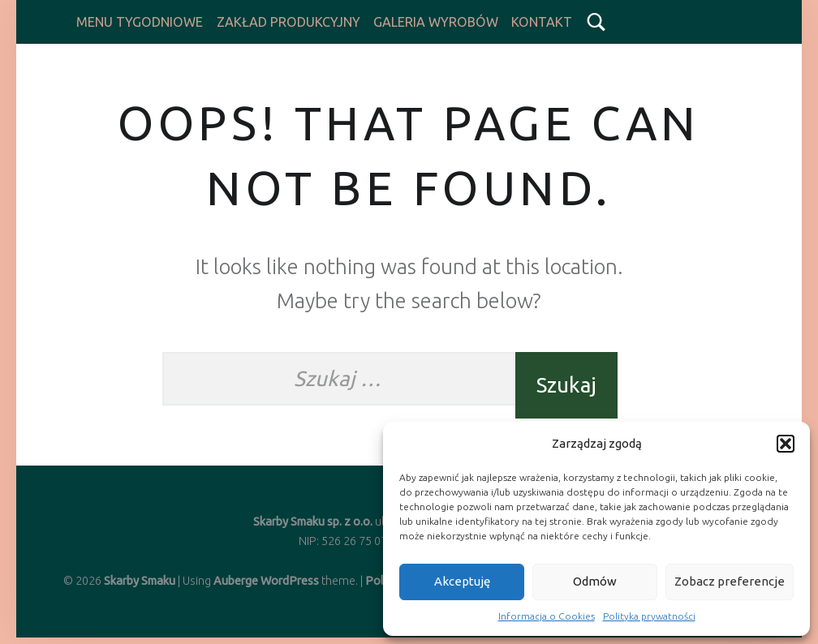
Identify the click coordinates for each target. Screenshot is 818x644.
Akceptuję (462, 581)
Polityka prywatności (649, 616)
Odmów (595, 581)
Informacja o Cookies (547, 616)
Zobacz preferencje (730, 581)
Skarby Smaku (140, 581)
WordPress (290, 581)
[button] (786, 444)
